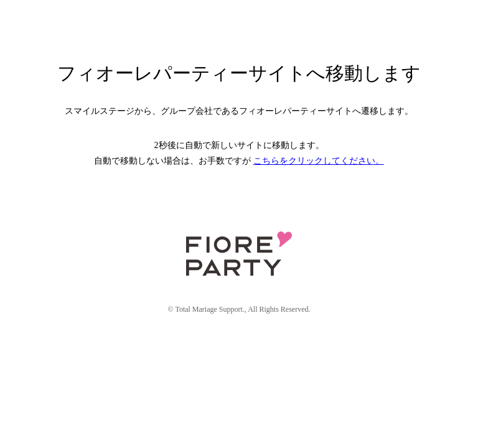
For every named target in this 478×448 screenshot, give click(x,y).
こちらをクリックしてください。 (319, 161)
